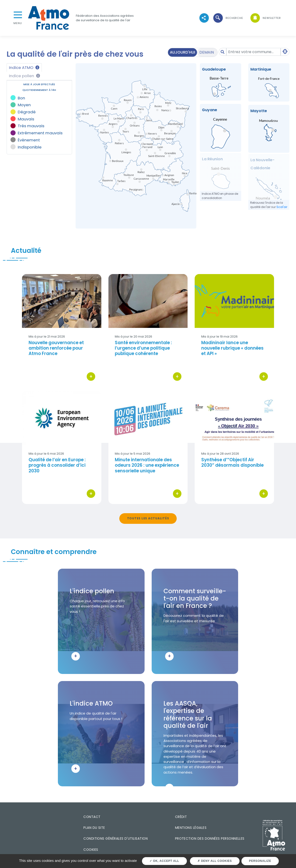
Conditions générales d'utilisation (116, 838)
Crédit (181, 817)
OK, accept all (164, 861)
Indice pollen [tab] (25, 76)
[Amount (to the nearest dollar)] (254, 52)
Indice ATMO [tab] (24, 68)
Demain (207, 52)
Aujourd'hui (182, 52)
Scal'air (282, 207)
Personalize (260, 861)
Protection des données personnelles (210, 838)
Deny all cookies (215, 861)
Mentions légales (191, 828)
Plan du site (94, 828)
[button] (228, 18)
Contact (92, 817)
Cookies (91, 850)
